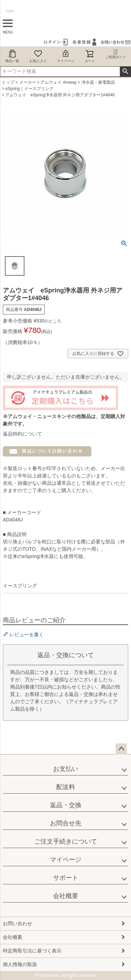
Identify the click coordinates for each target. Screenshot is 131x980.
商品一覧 (12, 56)
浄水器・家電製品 (98, 82)
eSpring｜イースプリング (29, 89)
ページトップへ (121, 749)
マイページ (66, 56)
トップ (8, 82)
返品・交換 (66, 805)
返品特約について (22, 434)
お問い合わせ (17, 923)
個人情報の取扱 (20, 964)
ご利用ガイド (116, 54)
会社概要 (66, 896)
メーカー (28, 82)
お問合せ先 (66, 823)
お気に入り (38, 56)
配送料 (66, 787)
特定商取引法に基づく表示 (32, 951)
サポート (66, 878)
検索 (125, 72)
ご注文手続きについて (66, 841)
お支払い (66, 769)
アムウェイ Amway (59, 82)
